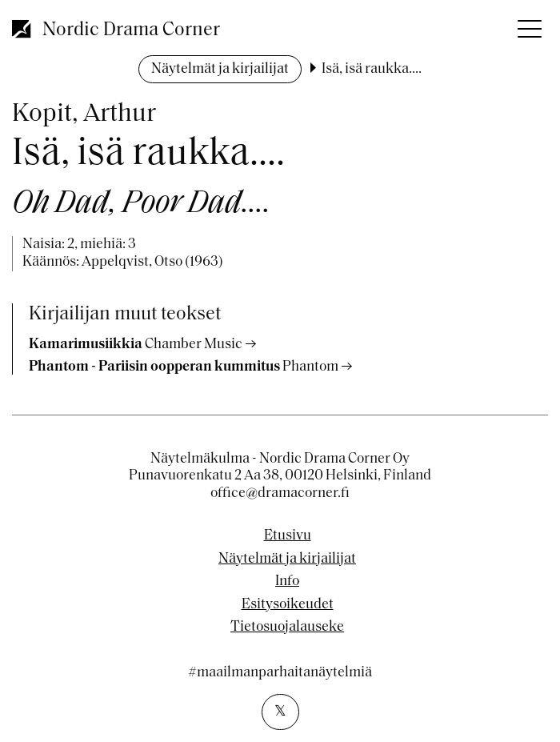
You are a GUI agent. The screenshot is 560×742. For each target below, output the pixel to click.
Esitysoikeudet (288, 605)
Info (287, 582)
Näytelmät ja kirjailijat (220, 69)
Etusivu (288, 536)
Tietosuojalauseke (287, 628)
